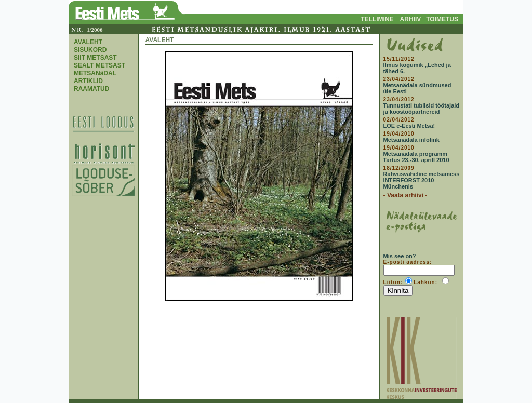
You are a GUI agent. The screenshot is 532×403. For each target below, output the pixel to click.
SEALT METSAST (99, 65)
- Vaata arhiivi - (405, 195)
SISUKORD (90, 50)
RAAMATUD (91, 89)
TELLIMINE (377, 19)
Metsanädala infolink (411, 140)
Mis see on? (400, 256)
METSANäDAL (95, 73)
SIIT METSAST (95, 58)
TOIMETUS (442, 19)
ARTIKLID (88, 81)
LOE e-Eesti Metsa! (409, 126)
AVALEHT (88, 42)
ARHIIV (411, 19)
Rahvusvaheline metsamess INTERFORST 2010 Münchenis (422, 180)
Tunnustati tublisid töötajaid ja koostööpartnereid (421, 109)
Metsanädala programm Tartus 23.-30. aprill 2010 (416, 157)
